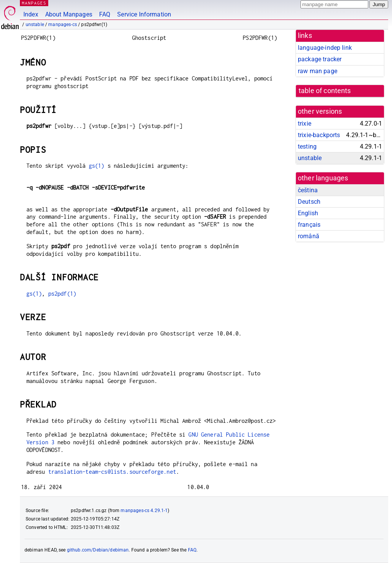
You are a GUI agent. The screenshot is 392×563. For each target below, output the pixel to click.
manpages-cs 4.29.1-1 (144, 511)
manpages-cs (63, 25)
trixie (305, 124)
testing (307, 146)
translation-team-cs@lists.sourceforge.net (112, 472)
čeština (308, 190)
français (309, 225)
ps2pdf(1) (62, 294)
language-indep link (325, 48)
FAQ (105, 14)
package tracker (320, 59)
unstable (35, 25)
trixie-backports (319, 135)
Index (31, 14)
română (309, 236)
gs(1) (97, 166)
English (308, 213)
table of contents (325, 91)
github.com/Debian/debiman (98, 550)
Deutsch (309, 202)
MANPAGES (34, 3)
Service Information (144, 14)
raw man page (318, 71)
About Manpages (69, 14)
